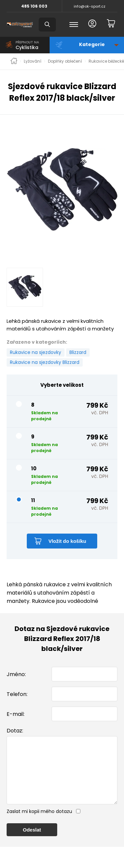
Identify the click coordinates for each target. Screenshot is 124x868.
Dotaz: (15, 731)
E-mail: (16, 714)
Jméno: (16, 674)
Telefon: (17, 694)
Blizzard (78, 352)
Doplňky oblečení (65, 61)
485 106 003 (34, 6)
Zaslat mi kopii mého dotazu (39, 825)
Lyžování (33, 61)
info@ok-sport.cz (90, 6)
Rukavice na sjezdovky (36, 352)
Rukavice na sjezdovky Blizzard (45, 362)
